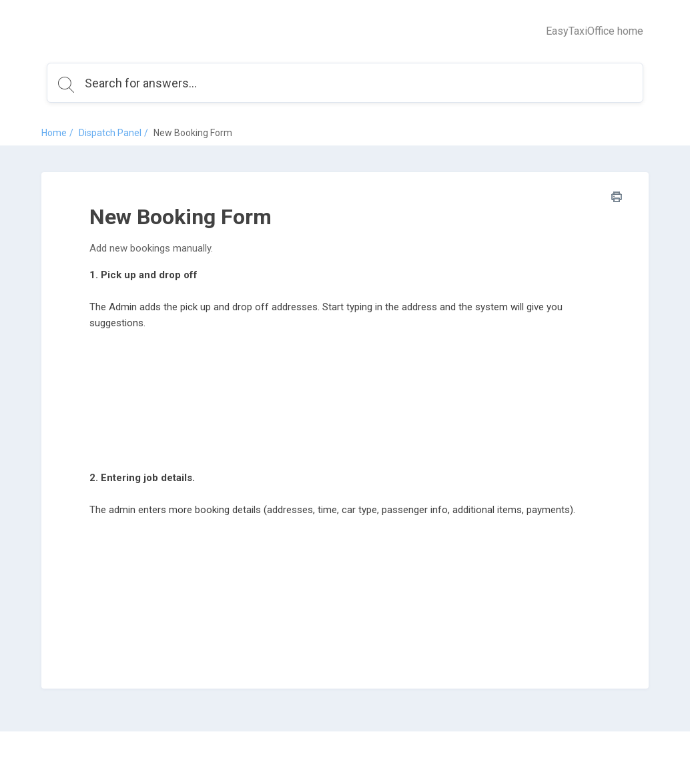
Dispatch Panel (110, 133)
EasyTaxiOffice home (595, 31)
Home (54, 133)
